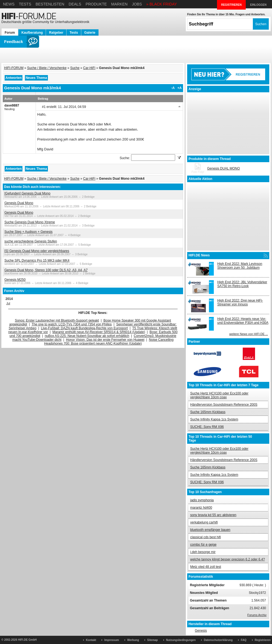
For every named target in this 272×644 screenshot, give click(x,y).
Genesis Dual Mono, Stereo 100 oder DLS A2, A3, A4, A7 (46, 270)
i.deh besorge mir (203, 552)
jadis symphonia (202, 500)
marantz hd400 (201, 508)
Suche (75, 68)
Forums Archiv (257, 615)
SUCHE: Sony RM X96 (207, 427)
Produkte (96, 4)
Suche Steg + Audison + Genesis (28, 232)
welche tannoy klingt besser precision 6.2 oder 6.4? (228, 559)
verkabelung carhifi (204, 522)
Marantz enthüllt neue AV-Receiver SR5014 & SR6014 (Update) (99, 332)
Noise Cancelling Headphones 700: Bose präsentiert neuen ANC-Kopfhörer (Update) (109, 342)
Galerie (90, 33)
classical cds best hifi (206, 537)
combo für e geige (203, 545)
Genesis (201, 631)
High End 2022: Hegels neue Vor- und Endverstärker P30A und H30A (243, 321)
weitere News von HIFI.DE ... (249, 334)
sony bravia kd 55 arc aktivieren (213, 515)
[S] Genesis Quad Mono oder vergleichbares (37, 251)
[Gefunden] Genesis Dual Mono (27, 193)
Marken (119, 4)
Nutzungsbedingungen (181, 640)
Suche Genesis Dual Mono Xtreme (30, 222)
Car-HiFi (89, 68)
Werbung (133, 640)
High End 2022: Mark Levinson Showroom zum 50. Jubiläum (240, 266)
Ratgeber (56, 33)
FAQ (244, 640)
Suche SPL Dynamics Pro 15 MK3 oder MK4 (37, 261)
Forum (10, 33)
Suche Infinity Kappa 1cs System (214, 419)
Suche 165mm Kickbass (208, 412)
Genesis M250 (15, 280)
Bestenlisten (50, 4)
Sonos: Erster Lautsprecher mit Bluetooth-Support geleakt (57, 320)
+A (180, 88)
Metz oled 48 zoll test (206, 567)
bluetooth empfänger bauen (210, 530)
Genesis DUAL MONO (224, 168)
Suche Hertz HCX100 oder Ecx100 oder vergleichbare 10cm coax (219, 395)
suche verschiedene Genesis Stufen (31, 241)
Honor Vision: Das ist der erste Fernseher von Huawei (105, 340)
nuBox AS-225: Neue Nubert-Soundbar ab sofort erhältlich (87, 336)
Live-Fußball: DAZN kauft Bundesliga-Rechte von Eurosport (84, 328)
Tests (25, 4)
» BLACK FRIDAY (162, 4)
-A (173, 88)
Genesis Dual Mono (19, 203)
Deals (75, 4)
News (9, 4)
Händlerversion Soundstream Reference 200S (224, 405)
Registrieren (263, 640)
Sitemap (153, 640)
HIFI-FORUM (14, 68)
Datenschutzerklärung (218, 640)
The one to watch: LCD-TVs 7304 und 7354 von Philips (72, 324)
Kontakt (91, 640)
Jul (8, 303)
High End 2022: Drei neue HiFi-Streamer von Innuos (240, 302)
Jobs (137, 4)
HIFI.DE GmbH (27, 640)
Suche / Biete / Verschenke (47, 68)
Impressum (112, 640)
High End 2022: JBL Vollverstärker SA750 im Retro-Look (242, 284)
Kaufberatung (32, 33)
